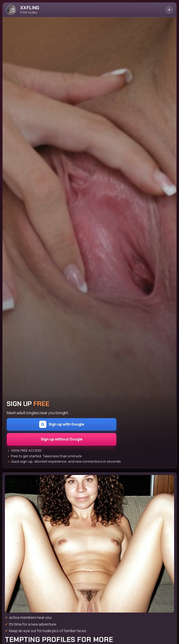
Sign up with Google (62, 424)
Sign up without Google (62, 439)
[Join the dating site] (89, 544)
